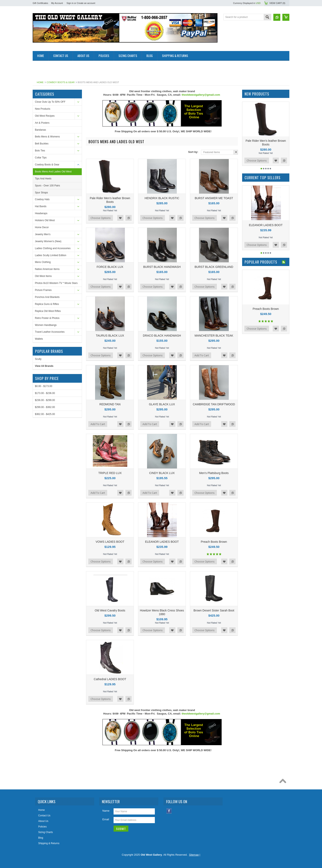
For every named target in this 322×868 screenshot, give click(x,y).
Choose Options (101, 218)
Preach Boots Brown (214, 542)
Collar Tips (41, 158)
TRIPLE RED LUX (110, 473)
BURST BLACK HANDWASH (162, 267)
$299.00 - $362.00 (45, 407)
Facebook (169, 811)
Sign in (70, 3)
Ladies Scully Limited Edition (51, 255)
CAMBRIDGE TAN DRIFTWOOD (214, 404)
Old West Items (43, 276)
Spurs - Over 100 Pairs (47, 186)
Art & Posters (42, 123)
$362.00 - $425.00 (45, 414)
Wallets (39, 339)
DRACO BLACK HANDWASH (162, 336)
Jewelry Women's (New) (48, 241)
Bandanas (40, 130)
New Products (43, 109)
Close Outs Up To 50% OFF (50, 102)
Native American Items (47, 269)
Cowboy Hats (42, 199)
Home (40, 82)
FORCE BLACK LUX (110, 267)
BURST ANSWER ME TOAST (214, 198)
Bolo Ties (40, 151)
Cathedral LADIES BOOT (110, 679)
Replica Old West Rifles (48, 311)
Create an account (86, 3)
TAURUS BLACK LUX (110, 336)
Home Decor (42, 227)
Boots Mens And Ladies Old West (53, 172)
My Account (57, 3)
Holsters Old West (45, 220)
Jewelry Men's (43, 234)
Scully (38, 359)
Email (106, 819)
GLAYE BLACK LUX (162, 404)
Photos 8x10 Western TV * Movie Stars (56, 283)
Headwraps (41, 213)
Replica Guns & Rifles (47, 304)
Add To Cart (202, 355)
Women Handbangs (46, 325)
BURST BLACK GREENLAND (214, 267)
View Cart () (277, 3)
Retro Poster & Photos (47, 318)
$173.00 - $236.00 (45, 393)
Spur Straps (41, 193)
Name (106, 811)
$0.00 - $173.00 (44, 386)
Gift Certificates (40, 3)
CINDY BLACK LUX (162, 473)
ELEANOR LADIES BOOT (162, 542)
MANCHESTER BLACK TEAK (214, 336)
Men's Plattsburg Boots (214, 473)
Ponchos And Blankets (47, 297)
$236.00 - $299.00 (45, 400)
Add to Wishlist (120, 218)
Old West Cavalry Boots (110, 610)
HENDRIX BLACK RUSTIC (162, 198)
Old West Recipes (45, 116)
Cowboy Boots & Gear (61, 82)
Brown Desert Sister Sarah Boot (214, 610)
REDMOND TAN (110, 404)
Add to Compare (129, 218)
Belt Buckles (42, 144)
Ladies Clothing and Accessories (53, 248)
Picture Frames (43, 290)
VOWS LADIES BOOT (110, 542)
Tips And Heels (43, 179)
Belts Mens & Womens (47, 137)
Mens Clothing (43, 262)
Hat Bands (41, 206)
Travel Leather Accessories (50, 332)
